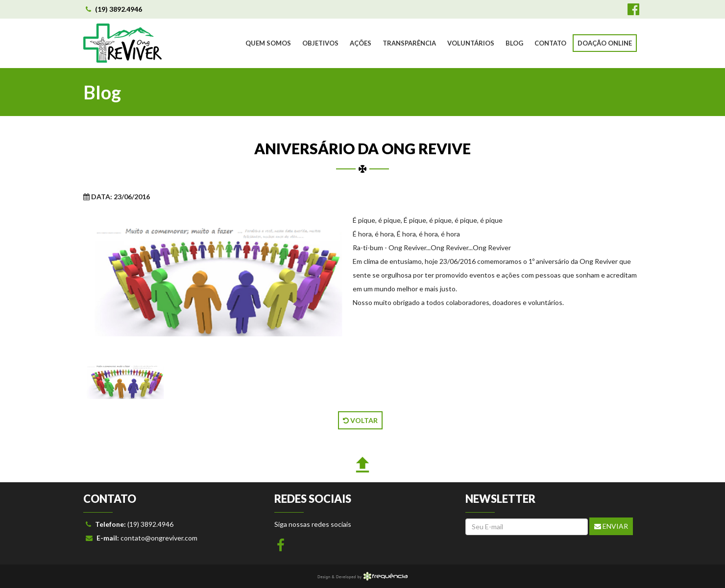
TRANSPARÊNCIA (409, 43)
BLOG (514, 43)
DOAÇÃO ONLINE (605, 43)
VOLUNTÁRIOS (471, 43)
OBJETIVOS (320, 43)
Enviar (611, 526)
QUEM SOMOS (268, 43)
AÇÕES (361, 43)
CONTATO (550, 43)
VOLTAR (360, 420)
